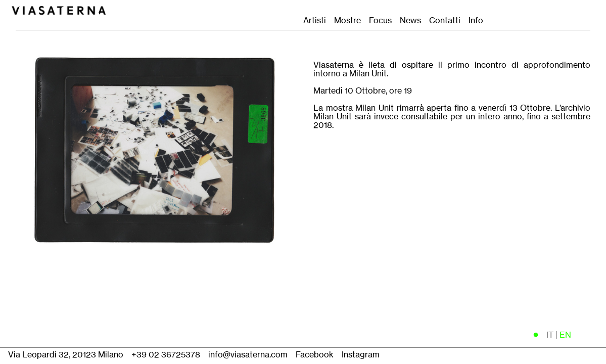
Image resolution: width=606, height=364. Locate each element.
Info (476, 20)
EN (565, 335)
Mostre (347, 20)
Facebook (315, 355)
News (410, 20)
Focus (380, 20)
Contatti (448, 20)
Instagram (361, 355)
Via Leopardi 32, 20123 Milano (66, 355)
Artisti (315, 20)
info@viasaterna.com (248, 355)
